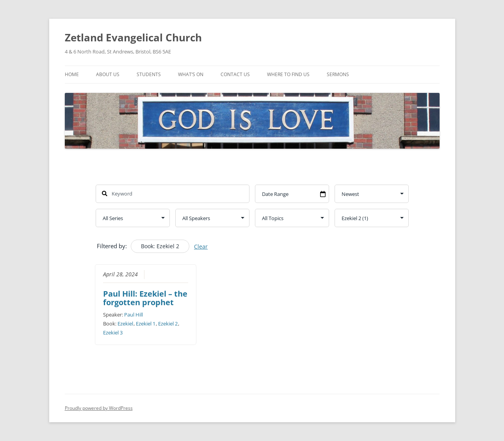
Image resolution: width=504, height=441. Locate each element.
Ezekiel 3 (113, 333)
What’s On (191, 74)
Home (72, 74)
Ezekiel (125, 324)
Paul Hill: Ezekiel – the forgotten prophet (145, 298)
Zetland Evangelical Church (133, 37)
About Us (108, 74)
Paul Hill (134, 315)
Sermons (338, 74)
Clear (201, 246)
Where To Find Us (288, 74)
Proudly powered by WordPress (99, 408)
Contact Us (235, 74)
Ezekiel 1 (146, 324)
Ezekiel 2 (168, 324)
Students (149, 74)
